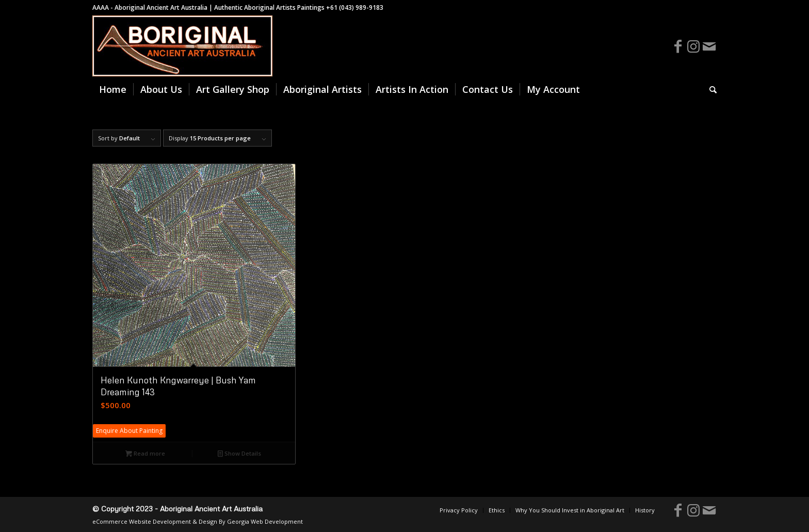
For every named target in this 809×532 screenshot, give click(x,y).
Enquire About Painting (129, 431)
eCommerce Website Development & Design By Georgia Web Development (198, 521)
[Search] (710, 89)
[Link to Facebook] (678, 46)
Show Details (239, 453)
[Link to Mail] (709, 46)
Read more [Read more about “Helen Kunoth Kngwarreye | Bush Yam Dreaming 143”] (145, 453)
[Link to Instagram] (693, 46)
